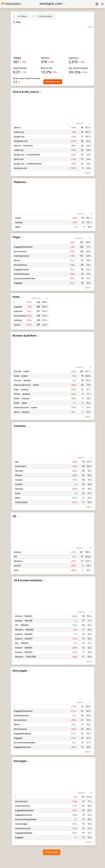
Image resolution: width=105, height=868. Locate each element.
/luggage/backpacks (23, 247)
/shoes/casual (20, 265)
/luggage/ (18, 283)
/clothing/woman (21, 256)
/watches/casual (22, 274)
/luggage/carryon (22, 269)
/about (17, 260)
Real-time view (53, 82)
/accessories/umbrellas (25, 278)
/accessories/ (20, 251)
